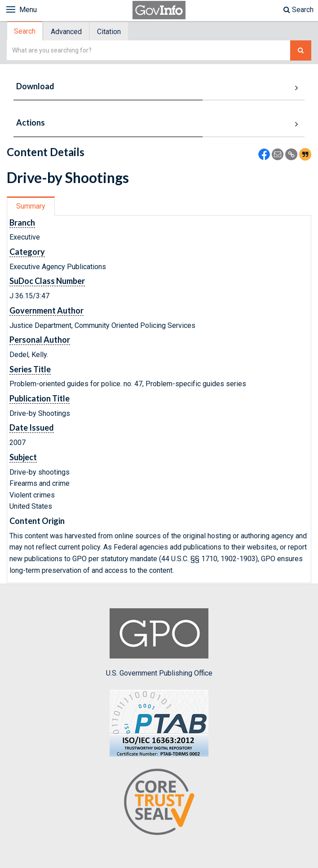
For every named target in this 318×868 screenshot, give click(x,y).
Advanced (66, 32)
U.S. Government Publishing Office (159, 643)
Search (298, 10)
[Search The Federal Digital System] (301, 50)
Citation (109, 32)
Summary (31, 206)
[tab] (25, 31)
